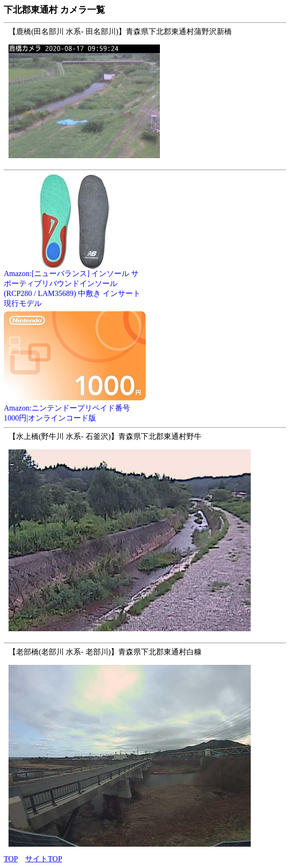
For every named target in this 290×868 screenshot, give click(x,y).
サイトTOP (44, 859)
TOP (11, 859)
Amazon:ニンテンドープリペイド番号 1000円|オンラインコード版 (75, 409)
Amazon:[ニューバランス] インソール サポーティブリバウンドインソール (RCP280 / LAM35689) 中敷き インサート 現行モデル (75, 285)
